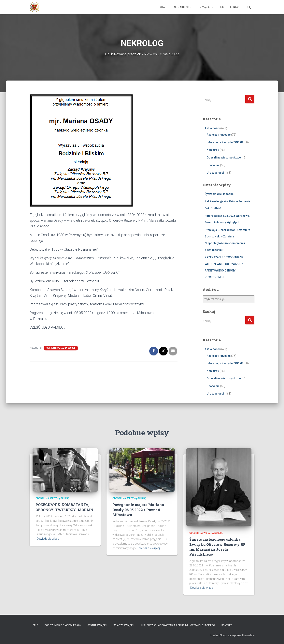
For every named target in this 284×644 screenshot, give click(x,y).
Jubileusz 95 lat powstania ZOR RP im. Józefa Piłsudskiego (178, 625)
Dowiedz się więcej (48, 539)
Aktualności (183, 7)
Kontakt (235, 7)
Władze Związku (124, 625)
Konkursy (213, 150)
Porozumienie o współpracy (63, 625)
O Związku (205, 7)
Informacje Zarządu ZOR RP (225, 142)
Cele (35, 625)
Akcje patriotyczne (219, 135)
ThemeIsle (248, 635)
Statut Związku (97, 625)
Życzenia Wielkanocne (219, 194)
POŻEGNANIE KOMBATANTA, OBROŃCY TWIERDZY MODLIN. (65, 507)
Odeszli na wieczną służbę (61, 348)
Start (164, 7)
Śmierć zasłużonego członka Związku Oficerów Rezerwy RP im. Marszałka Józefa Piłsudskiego (217, 547)
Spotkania (213, 165)
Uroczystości (215, 173)
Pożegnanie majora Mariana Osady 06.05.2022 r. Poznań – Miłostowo (138, 510)
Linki (222, 7)
